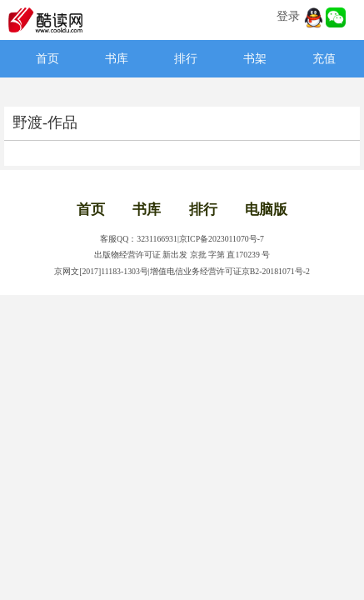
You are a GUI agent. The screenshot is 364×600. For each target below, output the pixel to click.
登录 (288, 16)
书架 (255, 59)
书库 (117, 59)
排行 (186, 59)
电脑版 (266, 210)
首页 (47, 59)
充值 (324, 59)
